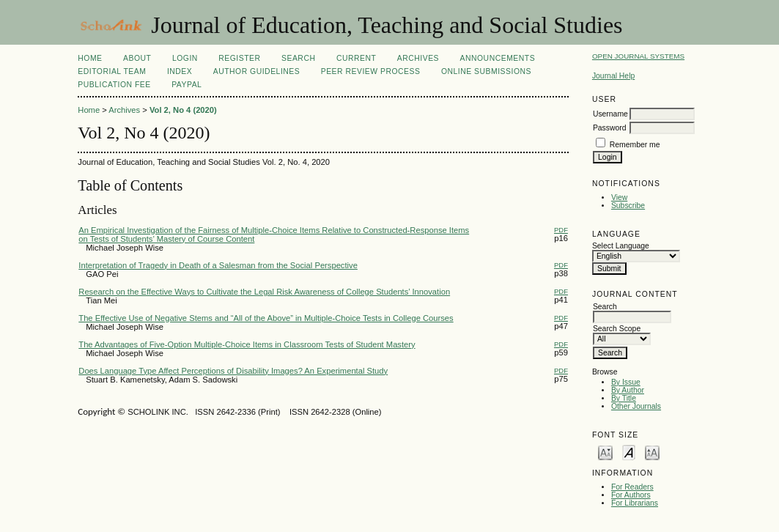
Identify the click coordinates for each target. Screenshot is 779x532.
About (137, 58)
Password (610, 128)
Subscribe (628, 206)
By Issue (626, 382)
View (619, 197)
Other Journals (636, 406)
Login (185, 58)
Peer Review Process (371, 71)
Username (610, 114)
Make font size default (629, 452)
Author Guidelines (257, 71)
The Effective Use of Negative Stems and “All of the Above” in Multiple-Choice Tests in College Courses (266, 318)
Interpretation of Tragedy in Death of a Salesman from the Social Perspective (218, 265)
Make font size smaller (605, 452)
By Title (624, 398)
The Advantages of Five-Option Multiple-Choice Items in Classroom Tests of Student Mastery (247, 344)
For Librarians (635, 503)
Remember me (635, 145)
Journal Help (613, 76)
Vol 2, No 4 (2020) (183, 110)
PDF (561, 230)
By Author (628, 390)
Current (356, 58)
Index (180, 71)
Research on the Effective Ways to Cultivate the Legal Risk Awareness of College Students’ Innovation (264, 292)
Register (239, 58)
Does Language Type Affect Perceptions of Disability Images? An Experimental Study (233, 371)
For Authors (631, 495)
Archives (418, 58)
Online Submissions (486, 71)
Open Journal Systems (638, 56)
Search (298, 58)
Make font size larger (652, 452)
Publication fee (114, 85)
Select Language (621, 246)
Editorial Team (112, 71)
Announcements (498, 58)
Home (90, 58)
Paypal (187, 85)
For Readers (632, 487)
